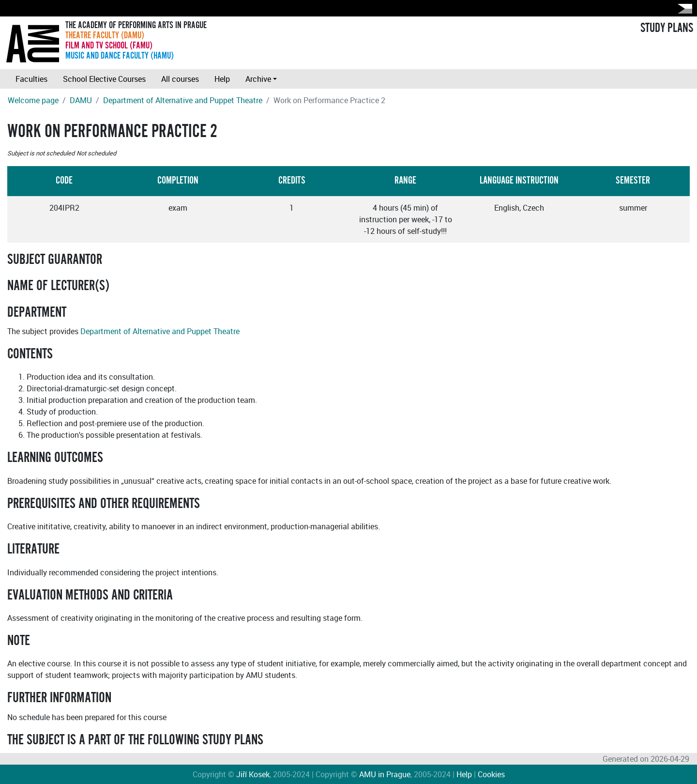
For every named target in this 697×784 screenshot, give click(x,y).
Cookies (491, 774)
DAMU (81, 100)
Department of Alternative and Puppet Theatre (183, 100)
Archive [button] (258, 79)
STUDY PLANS (667, 28)
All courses (180, 79)
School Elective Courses (104, 79)
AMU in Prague (385, 774)
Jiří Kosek (253, 774)
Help (222, 79)
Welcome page (33, 100)
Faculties (31, 79)
